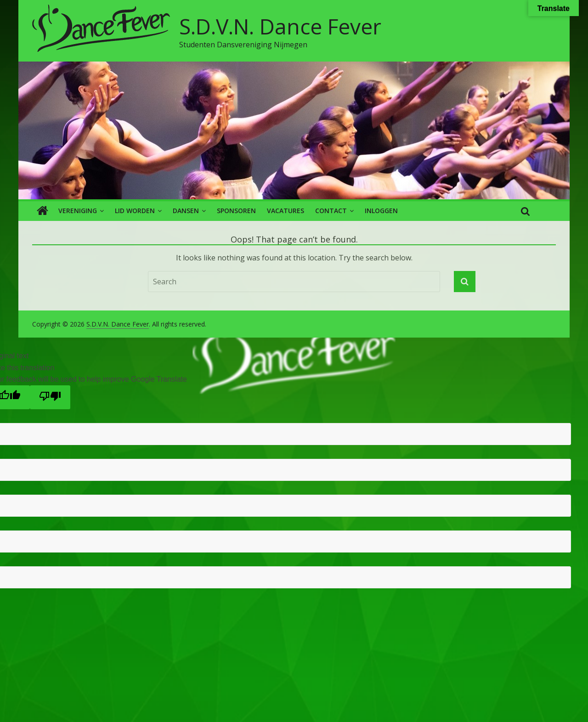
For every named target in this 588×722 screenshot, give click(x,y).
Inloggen (381, 211)
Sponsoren (236, 211)
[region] (294, 130)
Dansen (186, 211)
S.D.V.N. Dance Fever (280, 26)
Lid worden (135, 211)
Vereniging (78, 211)
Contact (331, 211)
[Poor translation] (50, 397)
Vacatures (286, 211)
